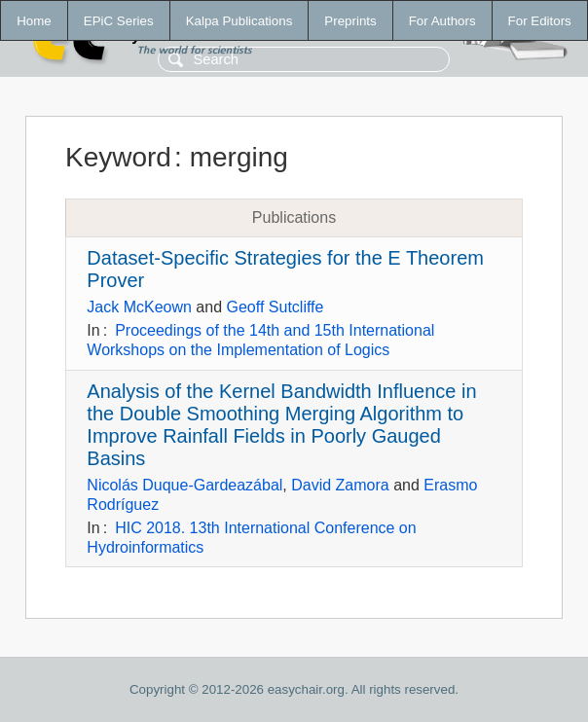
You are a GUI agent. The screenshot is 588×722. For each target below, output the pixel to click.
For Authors (442, 21)
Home (34, 21)
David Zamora (340, 485)
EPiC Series (119, 21)
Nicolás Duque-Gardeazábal (184, 485)
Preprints (350, 21)
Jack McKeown (139, 307)
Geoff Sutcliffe (276, 307)
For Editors (540, 21)
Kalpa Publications (239, 21)
